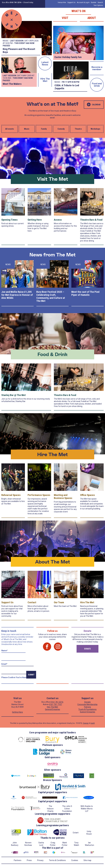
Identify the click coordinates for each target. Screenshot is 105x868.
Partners (18, 860)
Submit (31, 675)
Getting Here (35, 220)
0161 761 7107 (56, 704)
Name (5, 651)
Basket (94, 2)
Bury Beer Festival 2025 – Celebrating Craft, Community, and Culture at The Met (51, 296)
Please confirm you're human (15, 677)
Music (27, 129)
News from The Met (52, 255)
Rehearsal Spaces (11, 495)
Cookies (75, 860)
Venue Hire (62, 2)
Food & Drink (52, 354)
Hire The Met (45, 80)
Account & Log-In (83, 2)
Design (86, 723)
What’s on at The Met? (53, 104)
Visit (65, 18)
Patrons (87, 707)
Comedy (61, 129)
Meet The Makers (12, 84)
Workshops (95, 129)
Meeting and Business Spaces (63, 497)
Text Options (98, 5)
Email (4, 664)
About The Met (53, 562)
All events (10, 129)
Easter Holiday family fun (68, 57)
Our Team (59, 602)
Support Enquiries (87, 712)
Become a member (97, 68)
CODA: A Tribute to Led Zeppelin (67, 87)
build (93, 723)
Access (58, 220)
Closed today (28, 2)
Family (44, 129)
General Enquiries (52, 709)
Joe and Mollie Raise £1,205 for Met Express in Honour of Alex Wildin (17, 295)
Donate (87, 649)
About (92, 18)
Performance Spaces (39, 495)
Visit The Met (53, 179)
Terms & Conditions (57, 860)
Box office (12, 2)
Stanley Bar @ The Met (14, 395)
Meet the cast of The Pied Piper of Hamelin (85, 293)
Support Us (71, 2)
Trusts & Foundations (87, 709)
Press (29, 860)
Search (100, 2)
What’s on (78, 11)
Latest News (45, 63)
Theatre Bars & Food (91, 220)
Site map (87, 860)
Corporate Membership (87, 704)
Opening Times (9, 220)
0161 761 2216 (57, 702)
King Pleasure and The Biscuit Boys (19, 51)
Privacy (40, 860)
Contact (32, 602)
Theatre (78, 129)
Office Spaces (87, 495)
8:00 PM (76, 82)
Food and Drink (97, 85)
